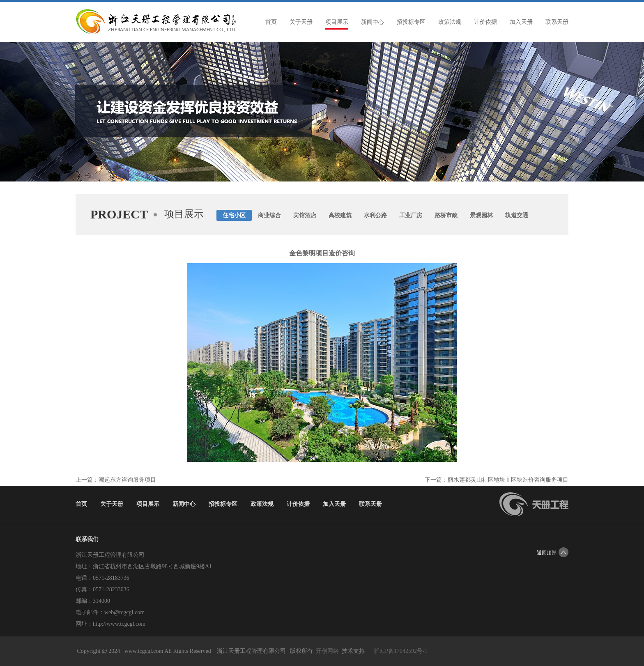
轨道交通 (517, 215)
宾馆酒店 (305, 215)
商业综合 (269, 215)
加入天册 (521, 22)
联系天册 (557, 22)
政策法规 (450, 22)
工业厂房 (411, 215)
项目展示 (337, 22)
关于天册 (301, 22)
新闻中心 (373, 22)
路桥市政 (446, 215)
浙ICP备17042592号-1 (400, 651)
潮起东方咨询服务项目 (127, 480)
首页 (271, 22)
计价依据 (485, 22)
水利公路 (375, 215)
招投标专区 (411, 22)
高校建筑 (340, 215)
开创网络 (327, 651)
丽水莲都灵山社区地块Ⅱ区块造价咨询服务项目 (508, 480)
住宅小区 (234, 215)
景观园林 (481, 215)
